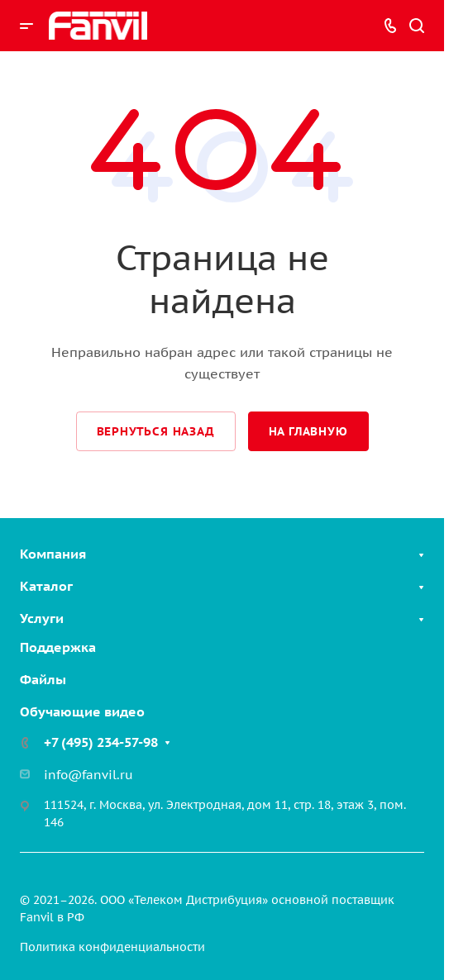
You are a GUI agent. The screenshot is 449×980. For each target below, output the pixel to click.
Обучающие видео (82, 711)
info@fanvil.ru (88, 775)
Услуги (42, 618)
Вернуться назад (156, 431)
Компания (53, 554)
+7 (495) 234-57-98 (101, 742)
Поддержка (58, 647)
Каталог (46, 586)
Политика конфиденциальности (112, 947)
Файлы (43, 679)
